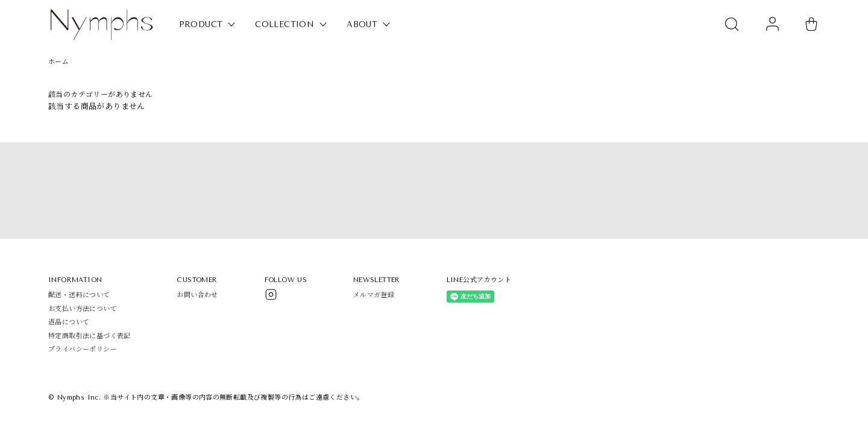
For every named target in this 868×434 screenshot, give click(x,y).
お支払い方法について (83, 309)
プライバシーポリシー (83, 349)
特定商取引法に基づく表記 (90, 336)
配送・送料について (79, 295)
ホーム (58, 62)
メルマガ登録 (374, 295)
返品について (69, 322)
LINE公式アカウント (479, 280)
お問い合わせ (197, 295)
